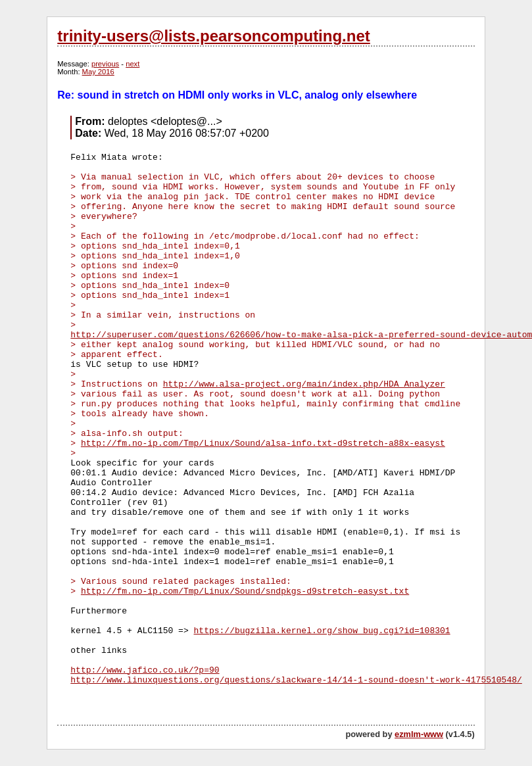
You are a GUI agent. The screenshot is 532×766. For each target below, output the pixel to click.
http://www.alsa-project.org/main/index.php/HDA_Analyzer (304, 384)
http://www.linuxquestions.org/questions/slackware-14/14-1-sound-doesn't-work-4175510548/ (296, 680)
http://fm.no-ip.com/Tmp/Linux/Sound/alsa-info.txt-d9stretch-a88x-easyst (263, 443)
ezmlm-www (419, 734)
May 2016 (98, 72)
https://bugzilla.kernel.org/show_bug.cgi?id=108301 (322, 631)
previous (105, 64)
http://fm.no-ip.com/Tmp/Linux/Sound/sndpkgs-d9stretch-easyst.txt (245, 591)
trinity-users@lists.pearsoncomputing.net (213, 36)
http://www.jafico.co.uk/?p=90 (145, 670)
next (133, 64)
